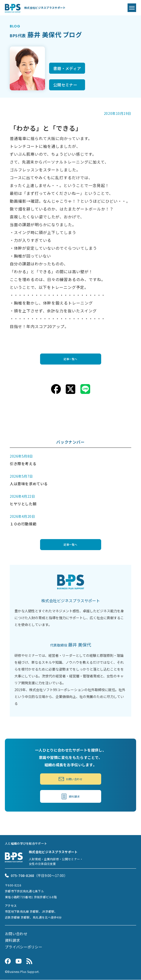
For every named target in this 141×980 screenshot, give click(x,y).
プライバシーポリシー (24, 947)
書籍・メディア (67, 68)
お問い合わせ (70, 779)
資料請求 (71, 797)
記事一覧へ (71, 359)
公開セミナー (65, 85)
